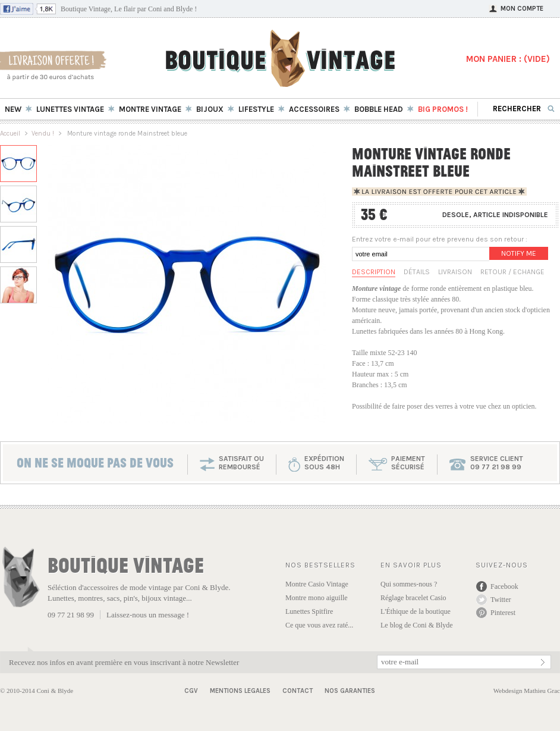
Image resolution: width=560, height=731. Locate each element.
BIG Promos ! (443, 109)
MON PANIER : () (508, 59)
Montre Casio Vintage (317, 584)
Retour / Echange (512, 272)
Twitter (501, 600)
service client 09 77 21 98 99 (497, 463)
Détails (417, 272)
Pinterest (503, 613)
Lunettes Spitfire (309, 611)
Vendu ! (43, 134)
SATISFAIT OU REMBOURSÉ (241, 463)
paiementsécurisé (408, 463)
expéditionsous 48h (324, 463)
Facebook (504, 586)
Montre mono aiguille (317, 598)
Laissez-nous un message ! (148, 615)
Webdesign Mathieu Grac (527, 691)
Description (374, 272)
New (13, 109)
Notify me (519, 253)
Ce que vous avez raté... (319, 625)
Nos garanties (350, 691)
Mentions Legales (240, 691)
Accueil (10, 134)
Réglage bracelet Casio (413, 598)
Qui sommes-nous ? (409, 584)
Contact (298, 691)
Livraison (455, 272)
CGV (191, 691)
